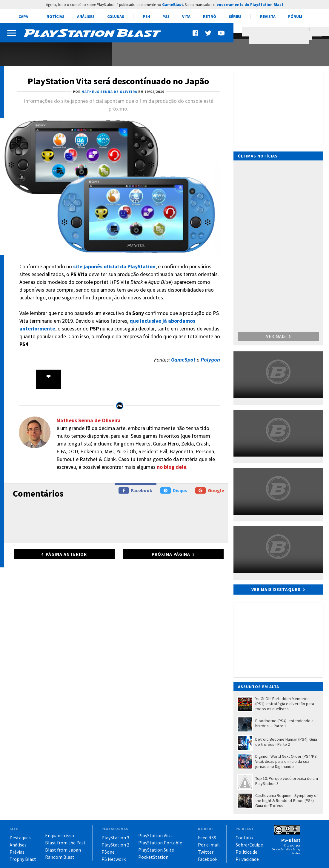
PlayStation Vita (155, 835)
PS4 (146, 16)
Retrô (210, 16)
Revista (268, 16)
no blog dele (172, 467)
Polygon (210, 360)
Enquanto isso (60, 835)
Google (210, 490)
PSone (108, 852)
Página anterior (66, 554)
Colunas (116, 16)
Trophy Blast (23, 859)
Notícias (56, 16)
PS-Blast (291, 840)
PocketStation (153, 857)
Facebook (135, 490)
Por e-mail (209, 845)
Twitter (206, 852)
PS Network (114, 859)
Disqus (174, 490)
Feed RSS (207, 838)
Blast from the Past (65, 843)
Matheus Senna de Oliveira (89, 420)
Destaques (20, 838)
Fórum (295, 16)
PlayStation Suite (156, 850)
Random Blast (60, 857)
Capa (23, 16)
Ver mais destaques (276, 589)
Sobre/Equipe (249, 845)
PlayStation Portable (160, 843)
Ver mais (278, 336)
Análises (86, 16)
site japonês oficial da (114, 266)
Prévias (17, 852)
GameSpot (184, 360)
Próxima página (171, 554)
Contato (244, 838)
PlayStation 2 (115, 845)
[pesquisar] (281, 36)
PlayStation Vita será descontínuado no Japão (119, 81)
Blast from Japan (63, 850)
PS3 (166, 16)
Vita (186, 16)
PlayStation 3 (115, 838)
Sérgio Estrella (281, 849)
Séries (235, 16)
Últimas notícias (258, 156)
